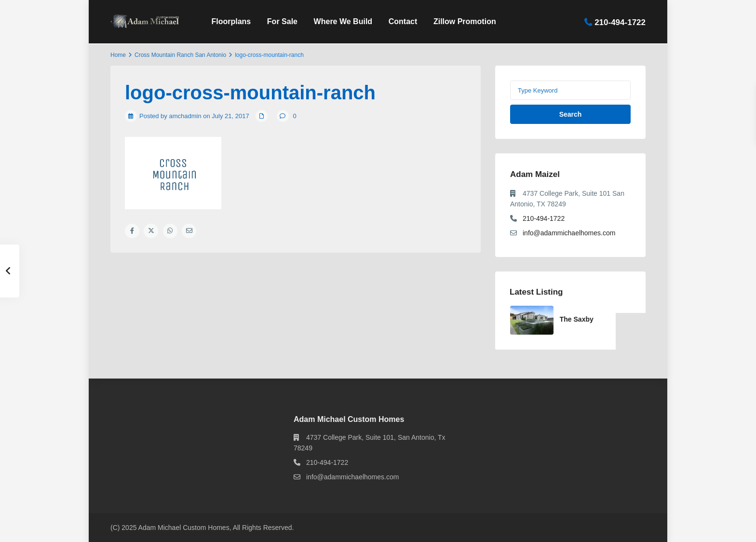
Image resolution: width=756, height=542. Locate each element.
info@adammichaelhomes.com (569, 233)
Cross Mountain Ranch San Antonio (180, 55)
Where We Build (343, 21)
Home (118, 55)
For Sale (282, 21)
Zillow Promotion (465, 21)
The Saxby (577, 319)
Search (571, 114)
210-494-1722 (620, 22)
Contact (403, 21)
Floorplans (231, 21)
